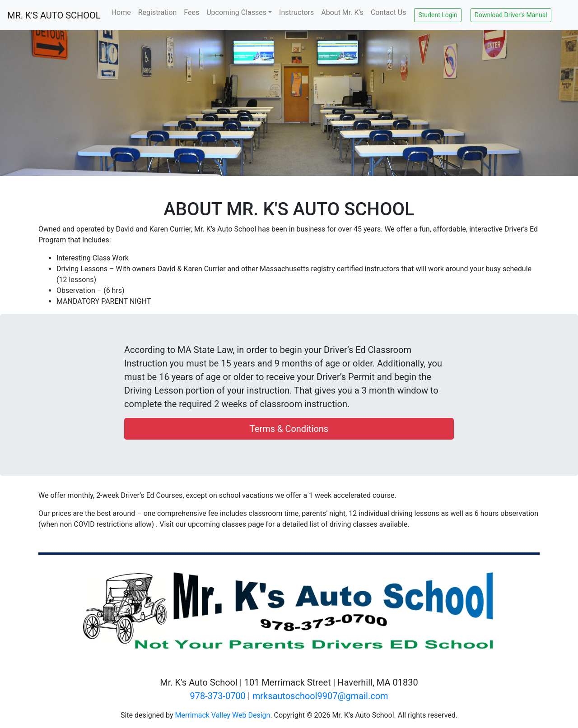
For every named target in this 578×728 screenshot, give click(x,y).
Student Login (438, 15)
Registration (158, 12)
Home (121, 12)
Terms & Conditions (289, 429)
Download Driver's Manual (511, 15)
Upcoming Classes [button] (236, 12)
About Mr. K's (342, 12)
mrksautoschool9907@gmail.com (320, 696)
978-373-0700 (217, 696)
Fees (191, 12)
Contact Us (389, 12)
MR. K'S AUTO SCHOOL (54, 15)
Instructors (296, 12)
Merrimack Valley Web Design (222, 715)
